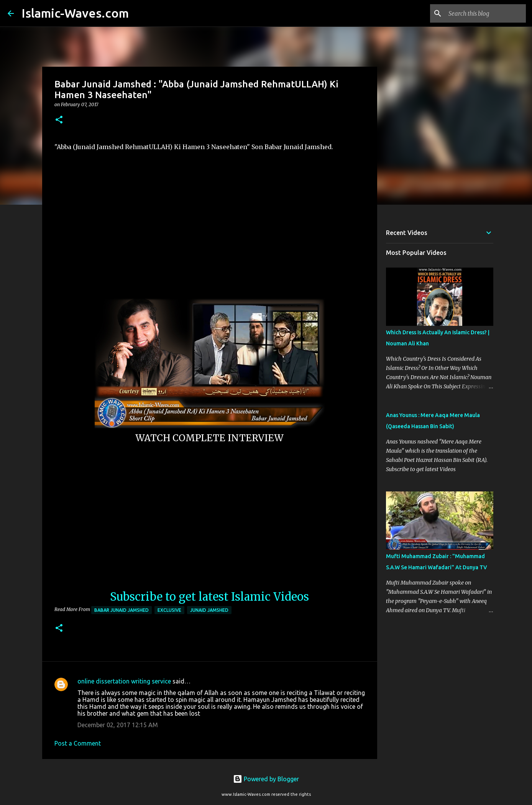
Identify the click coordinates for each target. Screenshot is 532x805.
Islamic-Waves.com (75, 13)
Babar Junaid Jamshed (122, 610)
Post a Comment (78, 743)
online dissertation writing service (124, 681)
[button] (59, 120)
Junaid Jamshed (209, 610)
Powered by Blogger (266, 779)
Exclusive (169, 610)
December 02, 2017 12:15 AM (118, 725)
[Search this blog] (486, 13)
